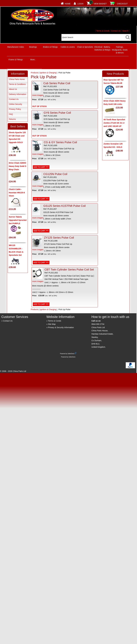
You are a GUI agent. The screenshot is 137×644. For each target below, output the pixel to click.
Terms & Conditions (17, 84)
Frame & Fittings (16, 60)
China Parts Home (17, 79)
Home (68, 4)
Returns (12, 119)
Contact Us (116, 31)
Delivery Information (18, 94)
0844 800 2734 (98, 324)
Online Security (15, 104)
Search (125, 31)
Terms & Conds (103, 31)
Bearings (33, 47)
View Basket (100, 4)
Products (34, 73)
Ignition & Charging (48, 73)
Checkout (122, 4)
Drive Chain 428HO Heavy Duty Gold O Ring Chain (18, 166)
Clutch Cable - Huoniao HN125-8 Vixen (17, 193)
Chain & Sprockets (85, 47)
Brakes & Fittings (50, 47)
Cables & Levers (68, 47)
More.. (33, 60)
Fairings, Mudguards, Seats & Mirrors (120, 50)
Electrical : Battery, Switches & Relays (102, 48)
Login (80, 4)
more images (38, 89)
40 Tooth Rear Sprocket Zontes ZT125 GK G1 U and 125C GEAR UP (114, 123)
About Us (13, 89)
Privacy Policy (15, 109)
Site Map (52, 324)
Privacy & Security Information (61, 327)
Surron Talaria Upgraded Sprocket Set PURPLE (18, 220)
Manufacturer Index (16, 47)
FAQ (11, 114)
